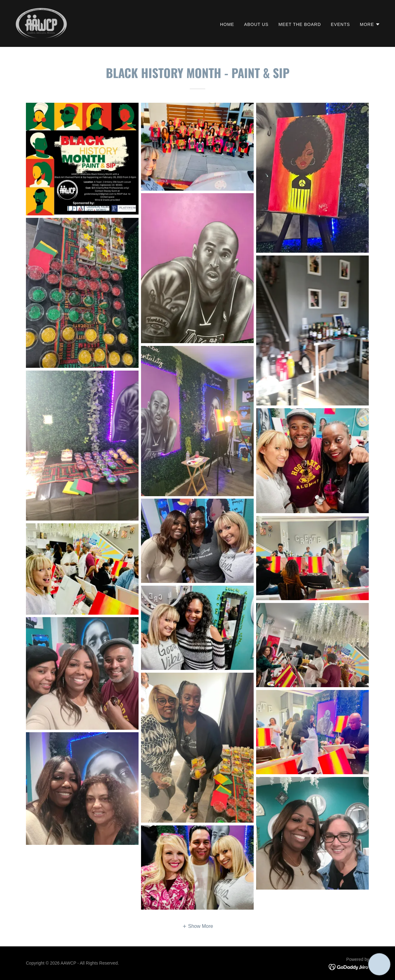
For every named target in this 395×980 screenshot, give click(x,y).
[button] (370, 24)
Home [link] (227, 24)
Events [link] (340, 24)
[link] (41, 23)
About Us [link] (256, 24)
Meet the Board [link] (300, 24)
